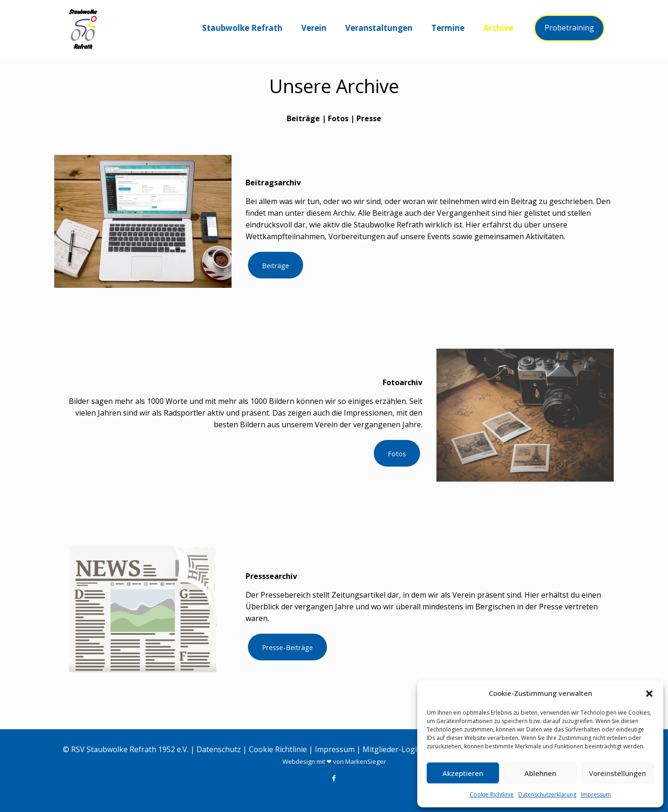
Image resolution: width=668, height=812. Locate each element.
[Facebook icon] (334, 778)
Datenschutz (219, 749)
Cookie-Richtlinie (492, 794)
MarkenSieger (366, 761)
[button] (649, 694)
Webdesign (299, 761)
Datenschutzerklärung (547, 794)
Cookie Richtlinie (278, 749)
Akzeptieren (463, 773)
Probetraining (569, 28)
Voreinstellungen (617, 773)
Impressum (596, 794)
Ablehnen (540, 773)
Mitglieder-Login (392, 749)
